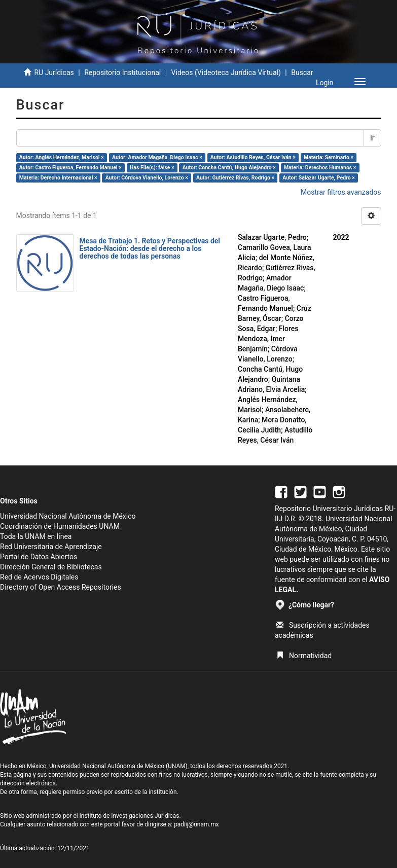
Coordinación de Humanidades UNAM (60, 526)
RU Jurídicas (54, 73)
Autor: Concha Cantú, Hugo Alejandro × (229, 168)
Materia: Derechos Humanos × (320, 168)
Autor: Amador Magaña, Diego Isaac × (157, 157)
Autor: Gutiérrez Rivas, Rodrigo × (235, 178)
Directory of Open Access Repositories (61, 587)
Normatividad (304, 656)
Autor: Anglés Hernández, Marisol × (62, 157)
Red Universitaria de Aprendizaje (51, 547)
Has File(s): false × (152, 168)
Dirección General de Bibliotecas (51, 567)
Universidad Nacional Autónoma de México (68, 516)
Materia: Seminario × (329, 157)
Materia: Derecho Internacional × (58, 178)
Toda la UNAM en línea (36, 536)
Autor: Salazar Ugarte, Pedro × (319, 178)
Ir (372, 138)
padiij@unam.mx (196, 824)
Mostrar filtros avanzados (341, 192)
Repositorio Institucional (122, 73)
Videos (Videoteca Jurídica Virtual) (226, 73)
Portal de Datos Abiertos (39, 557)
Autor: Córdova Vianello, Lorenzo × (147, 178)
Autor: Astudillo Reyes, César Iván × (253, 157)
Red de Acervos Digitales (39, 577)
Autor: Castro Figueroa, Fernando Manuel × (70, 168)
